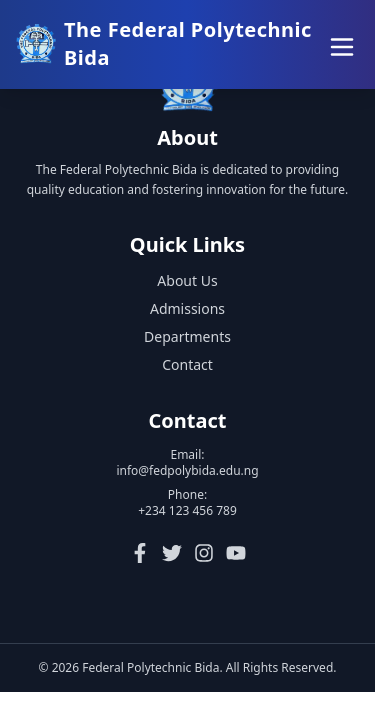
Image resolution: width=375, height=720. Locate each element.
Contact (187, 366)
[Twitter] (172, 555)
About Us (187, 282)
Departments (187, 338)
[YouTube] (236, 555)
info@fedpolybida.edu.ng (187, 472)
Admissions (187, 310)
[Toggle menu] (339, 44)
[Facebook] (140, 555)
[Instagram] (204, 555)
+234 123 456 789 (187, 512)
